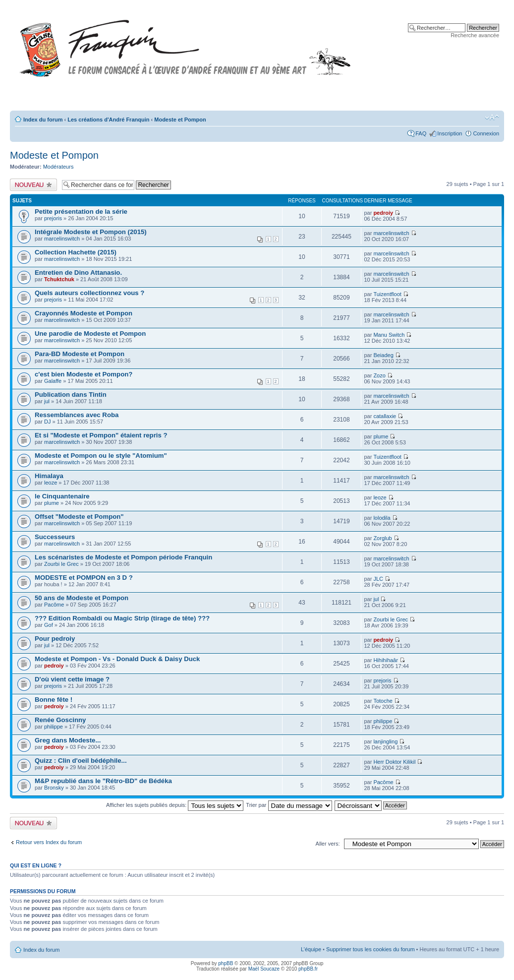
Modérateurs (58, 167)
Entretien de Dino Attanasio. (78, 273)
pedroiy (383, 213)
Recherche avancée (475, 35)
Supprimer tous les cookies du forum (371, 949)
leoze (51, 483)
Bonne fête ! (54, 700)
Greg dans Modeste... (68, 740)
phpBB (226, 963)
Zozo (379, 375)
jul (47, 401)
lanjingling (385, 741)
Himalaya (49, 476)
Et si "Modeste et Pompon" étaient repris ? (101, 435)
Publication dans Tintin (71, 395)
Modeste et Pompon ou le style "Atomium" (101, 456)
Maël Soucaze (264, 969)
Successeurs (55, 537)
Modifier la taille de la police (492, 118)
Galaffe (53, 381)
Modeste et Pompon (180, 120)
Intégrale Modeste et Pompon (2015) (91, 232)
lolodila (382, 518)
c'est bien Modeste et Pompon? (84, 374)
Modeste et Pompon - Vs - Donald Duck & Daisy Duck (117, 659)
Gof (49, 625)
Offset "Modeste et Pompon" (79, 517)
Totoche (383, 701)
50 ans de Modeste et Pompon (82, 598)
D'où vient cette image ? (72, 679)
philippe (54, 727)
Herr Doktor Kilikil (394, 762)
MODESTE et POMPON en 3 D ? (84, 578)
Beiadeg (383, 355)
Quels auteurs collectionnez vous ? (89, 293)
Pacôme (54, 605)
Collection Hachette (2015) (76, 252)
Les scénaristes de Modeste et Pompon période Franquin (123, 557)
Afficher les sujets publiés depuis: (175, 805)
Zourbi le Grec (61, 564)
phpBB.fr (308, 969)
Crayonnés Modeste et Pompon (84, 313)
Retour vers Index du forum (49, 842)
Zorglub (382, 538)
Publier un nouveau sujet (33, 185)
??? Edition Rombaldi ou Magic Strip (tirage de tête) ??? (122, 618)
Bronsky (54, 788)
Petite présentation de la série (81, 212)
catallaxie (385, 416)
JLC (378, 579)
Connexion (486, 133)
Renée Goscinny (60, 720)
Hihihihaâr (386, 660)
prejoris (53, 218)
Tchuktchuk (59, 279)
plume (381, 436)
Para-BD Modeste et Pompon (80, 354)
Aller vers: (328, 844)
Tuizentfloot (387, 294)
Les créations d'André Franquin (108, 120)
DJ (47, 422)
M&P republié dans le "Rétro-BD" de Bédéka (103, 781)
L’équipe (311, 949)
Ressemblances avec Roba (77, 415)
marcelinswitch (62, 239)
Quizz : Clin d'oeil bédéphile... (81, 761)
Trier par (289, 805)
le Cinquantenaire (62, 496)
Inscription (450, 133)
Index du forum (43, 120)
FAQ (421, 133)
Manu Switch (389, 335)
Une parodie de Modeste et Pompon (90, 334)
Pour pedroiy (55, 639)
